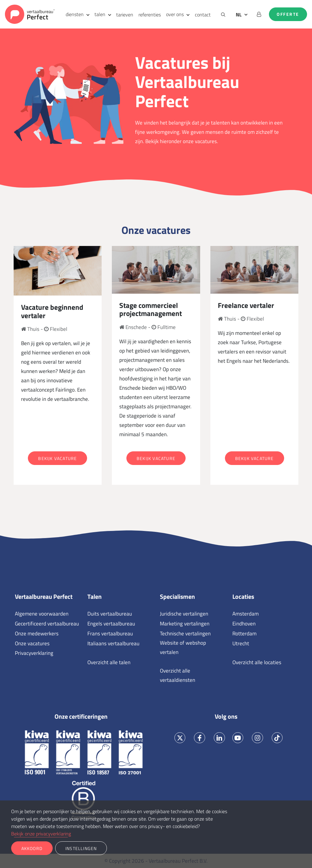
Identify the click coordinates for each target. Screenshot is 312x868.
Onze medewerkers (37, 633)
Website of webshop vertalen (183, 647)
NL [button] (239, 15)
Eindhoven (244, 624)
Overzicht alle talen (109, 662)
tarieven (125, 15)
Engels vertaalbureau (111, 624)
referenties (150, 15)
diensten (75, 14)
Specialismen (177, 597)
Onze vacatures (32, 643)
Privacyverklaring (34, 653)
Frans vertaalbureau (110, 633)
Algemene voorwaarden (42, 614)
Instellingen (81, 848)
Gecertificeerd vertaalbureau (47, 624)
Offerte (288, 14)
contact (203, 15)
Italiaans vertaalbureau (113, 643)
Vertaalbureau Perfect (44, 597)
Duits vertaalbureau (110, 614)
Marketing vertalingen (185, 624)
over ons (175, 14)
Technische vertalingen (185, 633)
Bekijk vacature (57, 458)
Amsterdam (246, 614)
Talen (94, 597)
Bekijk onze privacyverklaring (41, 834)
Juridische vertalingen (184, 614)
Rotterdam (244, 633)
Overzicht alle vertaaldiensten (178, 675)
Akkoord (32, 848)
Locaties (243, 597)
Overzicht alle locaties (257, 662)
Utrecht (241, 643)
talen (100, 14)
